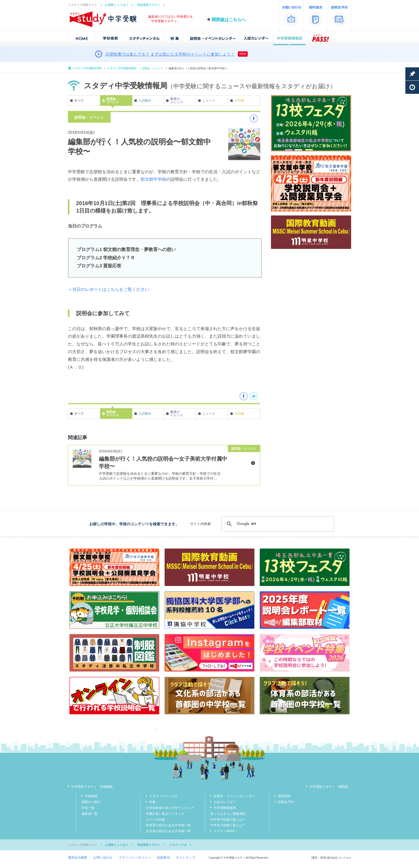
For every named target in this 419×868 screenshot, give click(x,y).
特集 (152, 802)
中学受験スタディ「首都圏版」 (94, 787)
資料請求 (284, 796)
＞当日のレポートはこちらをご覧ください (108, 289)
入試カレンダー (225, 802)
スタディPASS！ (226, 831)
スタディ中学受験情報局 (122, 68)
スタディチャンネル (164, 796)
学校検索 (91, 796)
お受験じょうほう (117, 5)
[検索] (277, 524)
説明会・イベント (153, 68)
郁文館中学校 (153, 179)
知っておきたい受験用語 (228, 814)
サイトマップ (185, 858)
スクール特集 (156, 820)
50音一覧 (88, 808)
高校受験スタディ (149, 5)
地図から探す (91, 802)
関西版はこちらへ (229, 20)
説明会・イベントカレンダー (234, 796)
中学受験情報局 (225, 808)
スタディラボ (178, 845)
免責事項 (163, 858)
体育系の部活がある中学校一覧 (168, 825)
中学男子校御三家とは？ (228, 820)
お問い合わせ (103, 858)
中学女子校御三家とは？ (228, 825)
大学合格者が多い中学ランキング (170, 808)
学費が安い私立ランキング (165, 814)
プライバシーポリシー (135, 858)
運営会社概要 (77, 858)
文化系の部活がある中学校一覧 (168, 831)
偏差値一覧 (90, 814)
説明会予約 (286, 802)
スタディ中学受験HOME (87, 68)
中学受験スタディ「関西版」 (330, 787)
